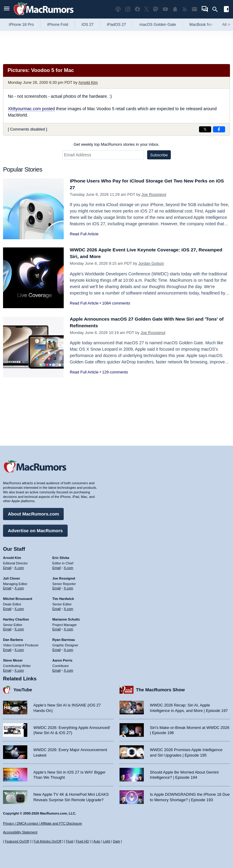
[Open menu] (7, 9)
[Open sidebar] (226, 10)
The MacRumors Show (160, 688)
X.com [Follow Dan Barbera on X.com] (19, 648)
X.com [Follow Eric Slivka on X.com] (68, 566)
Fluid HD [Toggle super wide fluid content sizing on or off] (82, 841)
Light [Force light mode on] (106, 841)
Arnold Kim (88, 82)
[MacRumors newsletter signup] (194, 9)
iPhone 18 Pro (21, 24)
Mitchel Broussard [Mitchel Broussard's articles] (18, 597)
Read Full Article (84, 234)
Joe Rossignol (154, 194)
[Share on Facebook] (219, 129)
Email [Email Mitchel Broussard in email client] (7, 607)
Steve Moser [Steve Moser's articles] (13, 659)
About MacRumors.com (33, 512)
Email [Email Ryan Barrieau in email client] (57, 648)
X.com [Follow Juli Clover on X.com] (19, 587)
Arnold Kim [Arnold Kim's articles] (12, 556)
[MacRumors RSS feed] (185, 9)
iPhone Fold (57, 24)
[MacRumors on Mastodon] (156, 9)
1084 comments (116, 303)
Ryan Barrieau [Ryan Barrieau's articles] (64, 638)
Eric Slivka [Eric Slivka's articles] (61, 556)
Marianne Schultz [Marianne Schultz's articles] (66, 618)
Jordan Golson (151, 263)
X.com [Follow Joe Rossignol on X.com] (68, 587)
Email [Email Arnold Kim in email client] (7, 566)
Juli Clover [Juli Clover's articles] (12, 577)
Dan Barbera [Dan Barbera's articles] (13, 638)
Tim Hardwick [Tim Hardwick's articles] (63, 597)
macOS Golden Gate (158, 24)
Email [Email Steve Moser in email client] (7, 669)
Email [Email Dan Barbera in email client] (7, 648)
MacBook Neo (202, 24)
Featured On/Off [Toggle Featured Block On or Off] (17, 841)
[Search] (217, 9)
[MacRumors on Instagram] (128, 9)
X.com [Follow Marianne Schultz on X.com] (68, 628)
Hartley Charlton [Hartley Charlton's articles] (16, 618)
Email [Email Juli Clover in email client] (7, 587)
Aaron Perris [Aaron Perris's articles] (62, 659)
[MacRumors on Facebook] (137, 9)
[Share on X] (205, 129)
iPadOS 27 (117, 24)
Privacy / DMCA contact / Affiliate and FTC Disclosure (42, 823)
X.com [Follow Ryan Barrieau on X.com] (68, 648)
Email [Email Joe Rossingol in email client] (57, 587)
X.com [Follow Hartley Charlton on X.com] (19, 628)
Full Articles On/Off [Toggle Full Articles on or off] (48, 841)
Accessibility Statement (20, 832)
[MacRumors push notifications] (175, 9)
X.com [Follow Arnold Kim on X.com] (19, 566)
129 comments (115, 372)
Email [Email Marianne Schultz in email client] (57, 628)
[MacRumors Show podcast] (118, 9)
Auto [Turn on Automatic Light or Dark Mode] (97, 841)
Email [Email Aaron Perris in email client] (57, 669)
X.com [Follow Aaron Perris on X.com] (68, 669)
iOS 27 (88, 24)
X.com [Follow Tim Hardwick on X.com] (68, 607)
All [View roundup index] (226, 24)
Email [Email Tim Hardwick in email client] (57, 607)
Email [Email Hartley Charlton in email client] (7, 628)
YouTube (23, 688)
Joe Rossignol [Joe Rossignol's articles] (64, 577)
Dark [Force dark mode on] (116, 841)
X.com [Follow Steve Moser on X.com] (19, 669)
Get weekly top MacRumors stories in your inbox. (117, 144)
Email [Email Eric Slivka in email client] (57, 566)
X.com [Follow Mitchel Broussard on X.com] (19, 607)
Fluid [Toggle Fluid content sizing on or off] (69, 841)
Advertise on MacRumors (35, 529)
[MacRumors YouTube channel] (165, 9)
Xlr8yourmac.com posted (31, 109)
